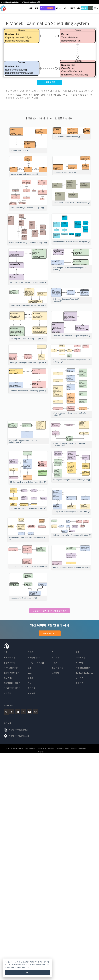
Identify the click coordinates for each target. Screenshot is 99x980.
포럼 (30, 668)
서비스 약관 (80, 658)
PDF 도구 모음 (9, 658)
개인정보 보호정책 (83, 668)
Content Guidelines (84, 673)
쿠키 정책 (30, 965)
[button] (37, 8)
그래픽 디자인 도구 (11, 673)
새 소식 (55, 663)
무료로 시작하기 (50, 633)
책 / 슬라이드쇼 (34, 658)
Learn (30, 673)
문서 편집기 (8, 678)
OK (27, 973)
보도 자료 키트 (57, 668)
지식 (30, 683)
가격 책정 (8, 693)
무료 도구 (32, 688)
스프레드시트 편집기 (12, 688)
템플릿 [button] (73, 8)
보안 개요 (79, 678)
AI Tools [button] (48, 8)
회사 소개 (55, 658)
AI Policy (79, 663)
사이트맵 (31, 693)
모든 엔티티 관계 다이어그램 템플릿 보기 (49, 611)
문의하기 (55, 673)
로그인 (91, 8)
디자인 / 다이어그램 (36, 663)
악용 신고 (79, 683)
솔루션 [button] (66, 8)
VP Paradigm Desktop (31, 2)
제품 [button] (32, 8)
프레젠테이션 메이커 (12, 683)
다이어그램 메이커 (11, 668)
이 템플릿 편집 (49, 82)
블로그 (30, 678)
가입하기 (84, 8)
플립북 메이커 (9, 663)
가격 (79, 8)
